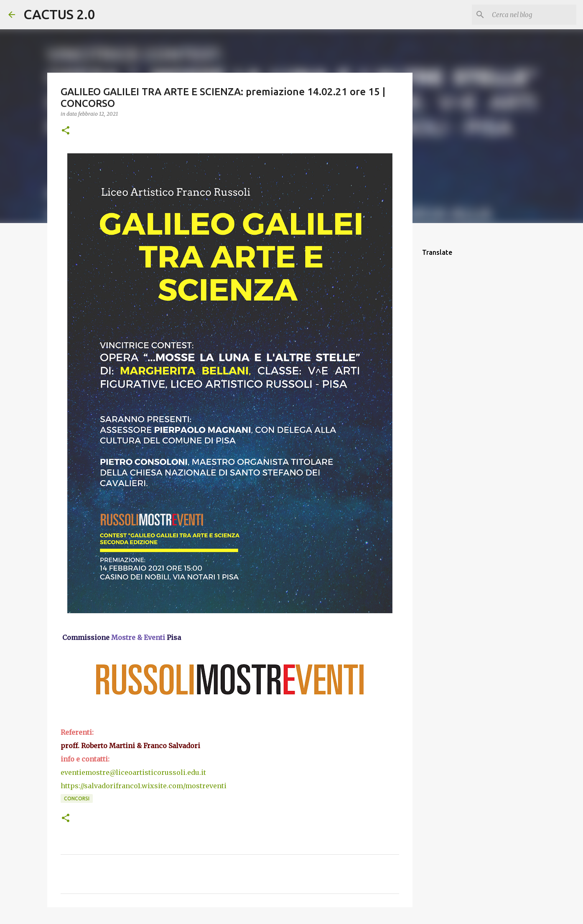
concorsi (77, 798)
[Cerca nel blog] (532, 15)
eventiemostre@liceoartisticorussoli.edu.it (133, 772)
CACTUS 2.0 (59, 14)
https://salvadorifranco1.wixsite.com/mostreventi (144, 786)
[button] (66, 131)
